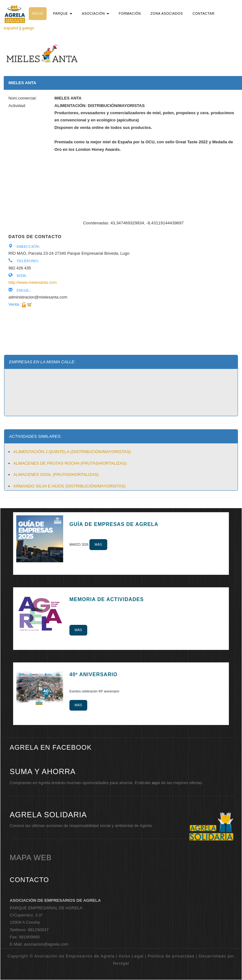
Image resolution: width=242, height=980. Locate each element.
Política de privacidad (171, 956)
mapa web (31, 857)
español (11, 28)
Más (98, 544)
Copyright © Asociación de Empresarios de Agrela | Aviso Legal (76, 956)
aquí (156, 783)
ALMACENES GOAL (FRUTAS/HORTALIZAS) (56, 475)
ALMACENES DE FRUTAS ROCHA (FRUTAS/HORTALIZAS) (70, 463)
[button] (63, 13)
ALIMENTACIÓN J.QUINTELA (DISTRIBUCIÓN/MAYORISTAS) (72, 452)
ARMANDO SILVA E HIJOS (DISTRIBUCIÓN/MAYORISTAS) (69, 486)
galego (28, 28)
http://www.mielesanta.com (33, 282)
